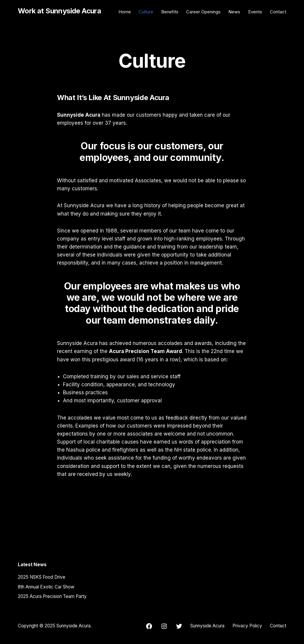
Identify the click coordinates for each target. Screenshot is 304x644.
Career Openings (203, 12)
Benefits (170, 12)
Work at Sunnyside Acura (59, 11)
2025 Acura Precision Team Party (52, 596)
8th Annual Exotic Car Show (46, 587)
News (234, 12)
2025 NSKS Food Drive (42, 577)
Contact (278, 12)
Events (255, 12)
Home (125, 12)
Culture (146, 12)
